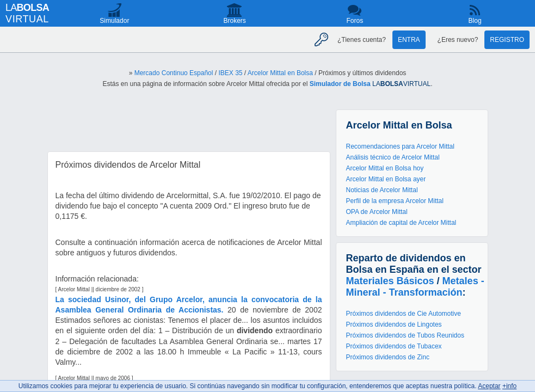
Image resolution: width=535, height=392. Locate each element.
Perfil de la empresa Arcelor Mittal (395, 201)
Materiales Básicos (390, 281)
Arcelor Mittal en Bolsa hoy (385, 168)
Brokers (234, 21)
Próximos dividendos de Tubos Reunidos (405, 335)
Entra (409, 40)
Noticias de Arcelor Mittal (382, 190)
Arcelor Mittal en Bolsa (280, 73)
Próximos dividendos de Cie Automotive (404, 314)
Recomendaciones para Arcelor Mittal (400, 146)
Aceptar (489, 386)
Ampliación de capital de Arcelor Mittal (401, 223)
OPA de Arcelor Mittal (377, 212)
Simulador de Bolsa (340, 84)
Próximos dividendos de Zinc (388, 357)
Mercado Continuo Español (174, 73)
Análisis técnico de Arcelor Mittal (393, 157)
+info (509, 386)
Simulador (114, 21)
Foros (355, 21)
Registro (507, 40)
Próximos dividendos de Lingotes (394, 324)
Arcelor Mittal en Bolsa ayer (386, 179)
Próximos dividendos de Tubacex (394, 346)
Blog (475, 21)
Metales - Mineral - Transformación (415, 287)
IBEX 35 (230, 73)
